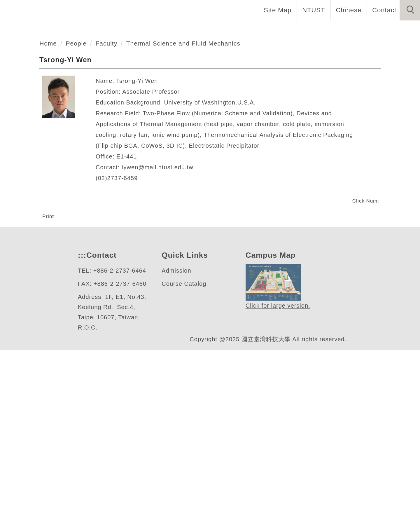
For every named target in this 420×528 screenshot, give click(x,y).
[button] (410, 10)
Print (49, 374)
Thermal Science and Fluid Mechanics (190, 201)
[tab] (213, 158)
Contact (384, 10)
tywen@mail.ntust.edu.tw (162, 325)
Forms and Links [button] (388, 29)
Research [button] (290, 29)
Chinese (347, 10)
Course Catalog (184, 462)
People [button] (210, 29)
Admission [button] (333, 29)
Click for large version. (278, 483)
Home (146, 29)
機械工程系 (45, 135)
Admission (177, 448)
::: (81, 433)
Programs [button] (248, 29)
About (178, 29)
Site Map (276, 10)
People (78, 201)
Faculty (109, 201)
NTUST (312, 10)
